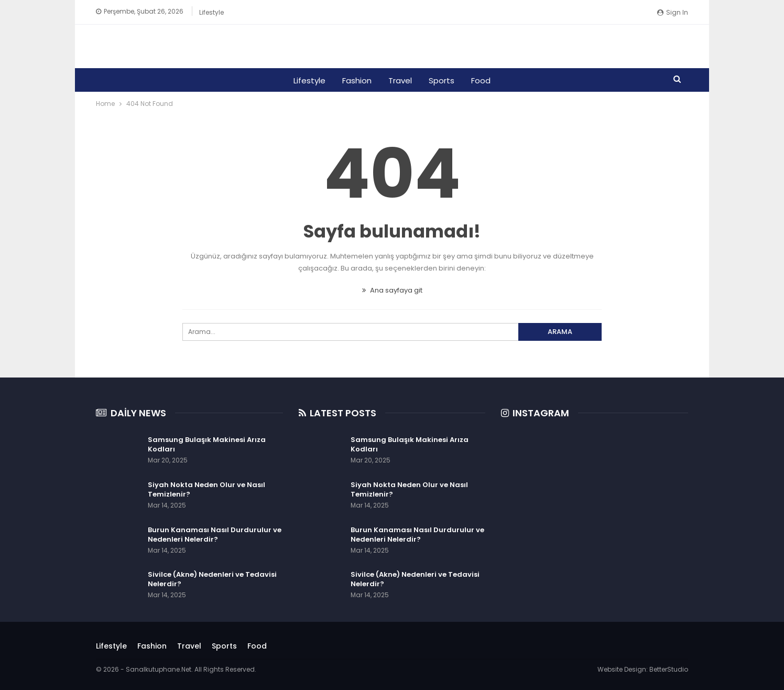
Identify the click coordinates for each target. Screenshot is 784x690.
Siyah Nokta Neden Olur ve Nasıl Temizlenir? (206, 489)
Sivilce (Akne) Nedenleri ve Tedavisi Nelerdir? (212, 579)
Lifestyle (211, 12)
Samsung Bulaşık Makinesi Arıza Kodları (207, 444)
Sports (443, 80)
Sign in (673, 12)
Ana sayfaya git (392, 290)
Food (484, 80)
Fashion (355, 80)
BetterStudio (669, 669)
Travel (400, 80)
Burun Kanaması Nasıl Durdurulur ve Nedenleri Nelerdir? (215, 535)
